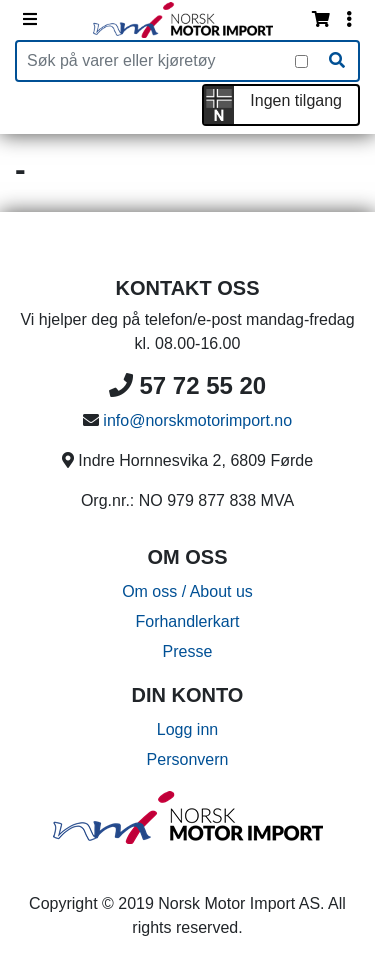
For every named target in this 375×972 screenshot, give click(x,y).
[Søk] (337, 61)
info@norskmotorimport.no (197, 420)
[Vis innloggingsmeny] (349, 20)
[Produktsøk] (156, 61)
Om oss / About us (187, 591)
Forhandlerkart (187, 621)
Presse (188, 651)
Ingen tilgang (296, 100)
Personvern (188, 759)
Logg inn (187, 729)
